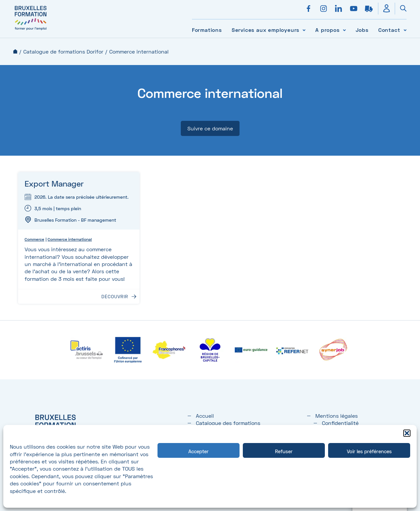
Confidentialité (340, 423)
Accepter (199, 451)
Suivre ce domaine (210, 128)
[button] (407, 433)
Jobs (362, 30)
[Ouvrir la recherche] (401, 9)
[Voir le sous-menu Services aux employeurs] (304, 30)
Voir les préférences (369, 451)
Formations (207, 30)
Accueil (15, 51)
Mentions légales (336, 416)
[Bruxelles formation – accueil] (31, 30)
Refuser (284, 451)
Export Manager (54, 183)
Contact (389, 30)
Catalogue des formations (228, 423)
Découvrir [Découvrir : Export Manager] (115, 297)
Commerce (34, 239)
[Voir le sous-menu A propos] (344, 30)
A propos (327, 30)
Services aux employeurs (265, 30)
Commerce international (70, 239)
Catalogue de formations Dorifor (63, 51)
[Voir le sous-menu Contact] (405, 30)
